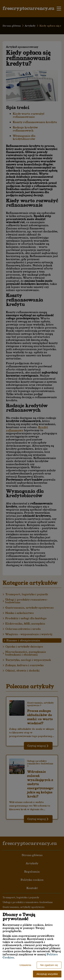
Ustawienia (25, 965)
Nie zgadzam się (49, 965)
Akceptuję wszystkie (47, 974)
